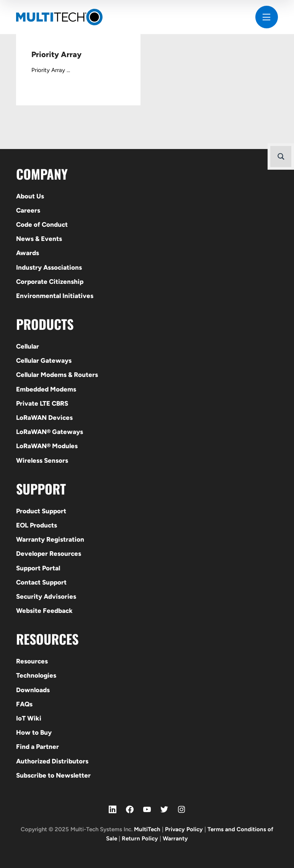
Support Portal (38, 568)
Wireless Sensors (42, 460)
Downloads (33, 690)
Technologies (36, 675)
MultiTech (147, 829)
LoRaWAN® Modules (47, 446)
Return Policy (140, 839)
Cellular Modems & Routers (57, 375)
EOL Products (37, 525)
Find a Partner (38, 747)
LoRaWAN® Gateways (50, 432)
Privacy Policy (184, 829)
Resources (32, 661)
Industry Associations (49, 267)
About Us (30, 196)
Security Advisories (46, 596)
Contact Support (41, 582)
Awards (28, 253)
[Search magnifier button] (281, 156)
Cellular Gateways (44, 360)
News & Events (39, 239)
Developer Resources (49, 554)
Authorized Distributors (52, 761)
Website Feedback (44, 611)
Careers (28, 210)
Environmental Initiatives (55, 296)
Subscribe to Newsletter (53, 775)
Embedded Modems (46, 389)
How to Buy (34, 732)
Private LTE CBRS (42, 403)
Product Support (41, 511)
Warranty (175, 839)
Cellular (28, 346)
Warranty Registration (50, 539)
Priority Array (56, 54)
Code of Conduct (42, 224)
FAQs (24, 704)
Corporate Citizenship (50, 282)
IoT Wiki (29, 718)
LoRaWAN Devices (44, 418)
